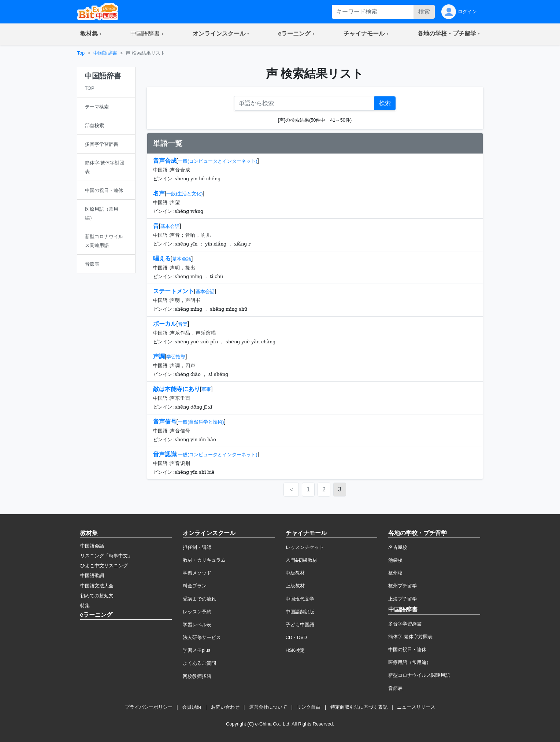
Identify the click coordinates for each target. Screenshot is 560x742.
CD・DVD (296, 637)
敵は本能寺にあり (177, 389)
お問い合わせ (225, 707)
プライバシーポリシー (149, 707)
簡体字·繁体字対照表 (410, 637)
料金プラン (195, 586)
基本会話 (170, 226)
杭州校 (395, 573)
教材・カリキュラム (204, 560)
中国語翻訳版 (300, 612)
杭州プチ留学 (403, 586)
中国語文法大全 (97, 586)
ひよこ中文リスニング (104, 566)
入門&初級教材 (302, 560)
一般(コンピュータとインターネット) (218, 161)
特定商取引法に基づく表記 (359, 707)
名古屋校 (398, 547)
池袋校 (395, 560)
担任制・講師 (197, 547)
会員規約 (192, 707)
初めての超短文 (97, 596)
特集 (85, 606)
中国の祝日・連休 (407, 649)
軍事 (206, 389)
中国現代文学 (300, 599)
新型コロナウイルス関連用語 (419, 675)
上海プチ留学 (403, 599)
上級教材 (295, 586)
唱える (162, 259)
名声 (159, 193)
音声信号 (165, 422)
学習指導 (176, 357)
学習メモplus (196, 650)
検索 (424, 12)
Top (81, 53)
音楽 (183, 324)
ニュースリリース (416, 707)
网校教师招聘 (197, 676)
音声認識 (165, 454)
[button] (91, 34)
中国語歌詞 (92, 575)
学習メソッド (197, 573)
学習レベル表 (197, 625)
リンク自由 (309, 707)
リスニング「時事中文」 (106, 556)
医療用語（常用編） (410, 662)
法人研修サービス (202, 637)
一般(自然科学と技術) (201, 422)
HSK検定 (295, 650)
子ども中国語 (300, 625)
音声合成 (165, 161)
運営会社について (268, 707)
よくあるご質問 (199, 663)
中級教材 (295, 573)
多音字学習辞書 (405, 624)
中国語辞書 (105, 53)
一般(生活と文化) (185, 194)
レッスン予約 (197, 612)
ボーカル (165, 324)
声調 (159, 356)
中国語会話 (92, 546)
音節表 (395, 688)
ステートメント (174, 291)
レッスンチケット (305, 547)
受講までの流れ (199, 599)
